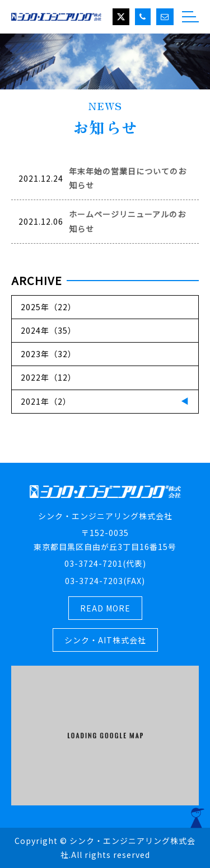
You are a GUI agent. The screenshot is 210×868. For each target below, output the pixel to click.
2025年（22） (48, 307)
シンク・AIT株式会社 (105, 640)
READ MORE (105, 608)
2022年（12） (48, 377)
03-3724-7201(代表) (105, 563)
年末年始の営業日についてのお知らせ (128, 178)
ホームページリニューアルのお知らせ (127, 221)
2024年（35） (48, 330)
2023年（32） (48, 354)
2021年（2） (46, 401)
